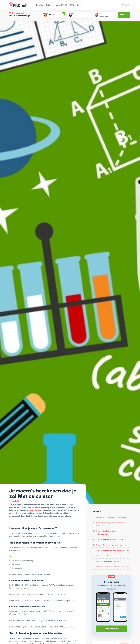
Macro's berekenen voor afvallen (110, 556)
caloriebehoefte (18, 548)
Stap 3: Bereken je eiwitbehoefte (110, 539)
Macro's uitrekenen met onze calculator (113, 567)
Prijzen (49, 5)
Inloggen (126, 5)
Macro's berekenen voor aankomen (111, 561)
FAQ (72, 5)
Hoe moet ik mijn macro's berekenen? (112, 517)
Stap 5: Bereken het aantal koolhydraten (113, 550)
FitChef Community (18, 5)
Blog (79, 5)
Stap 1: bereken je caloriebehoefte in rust (111, 524)
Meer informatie (112, 629)
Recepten (39, 5)
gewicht (33, 585)
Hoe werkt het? (61, 5)
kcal (65, 601)
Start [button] (124, 15)
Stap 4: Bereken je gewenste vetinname (112, 545)
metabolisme (34, 510)
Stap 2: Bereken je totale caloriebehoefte (106, 533)
